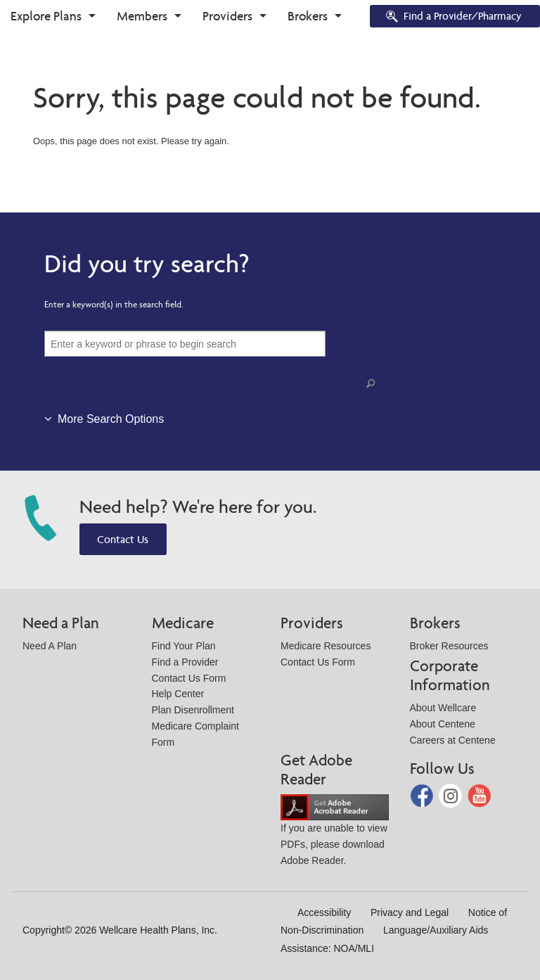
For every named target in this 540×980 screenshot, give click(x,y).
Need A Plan (50, 646)
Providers (227, 16)
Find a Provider (185, 662)
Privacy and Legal (410, 912)
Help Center (178, 694)
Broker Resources (449, 646)
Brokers (308, 16)
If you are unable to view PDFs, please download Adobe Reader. (335, 833)
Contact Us (123, 539)
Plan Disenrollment (193, 710)
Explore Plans (46, 16)
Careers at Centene (453, 740)
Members (142, 16)
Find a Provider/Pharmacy (453, 17)
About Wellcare (443, 708)
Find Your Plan (184, 646)
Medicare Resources (326, 646)
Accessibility (324, 912)
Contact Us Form (189, 678)
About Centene (443, 724)
